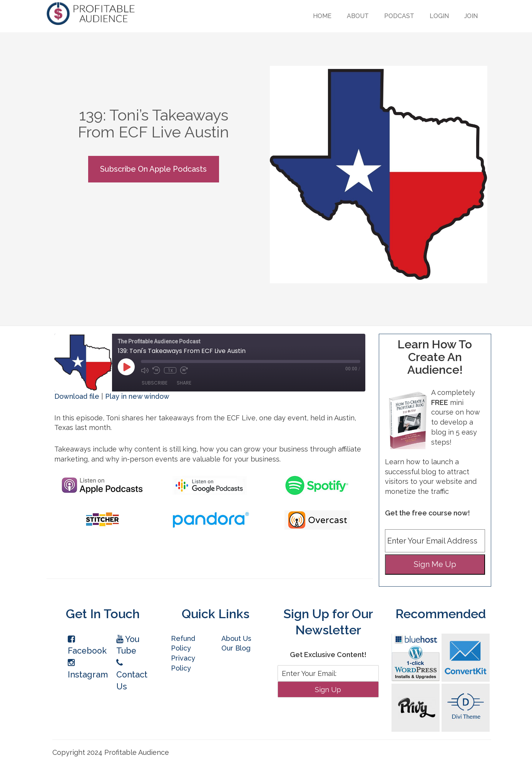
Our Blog (236, 648)
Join (471, 16)
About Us (236, 638)
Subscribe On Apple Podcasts (153, 169)
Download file (77, 396)
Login (439, 16)
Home (322, 16)
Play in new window (137, 396)
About (358, 16)
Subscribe (155, 383)
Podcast (399, 16)
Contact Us (132, 675)
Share (184, 383)
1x (170, 370)
